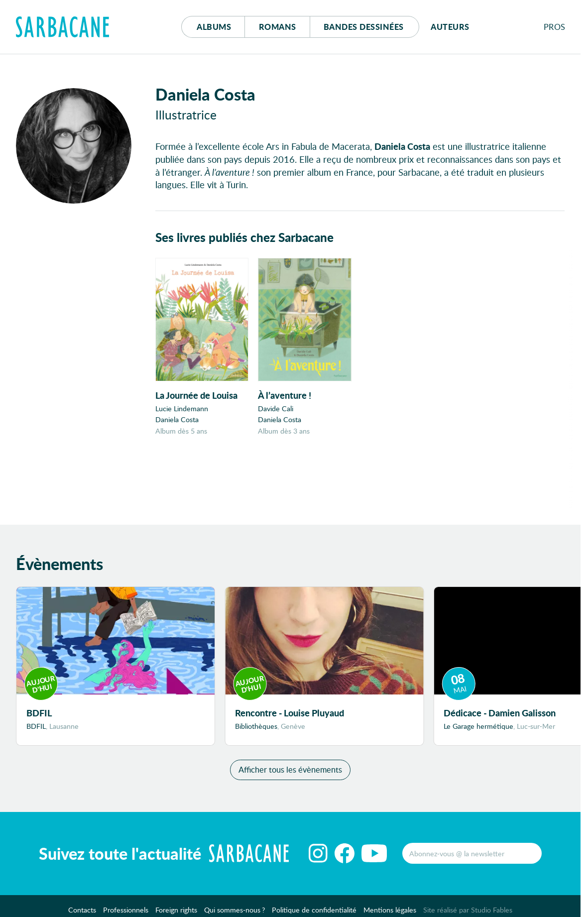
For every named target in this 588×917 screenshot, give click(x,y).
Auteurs (450, 27)
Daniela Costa (177, 419)
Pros (555, 27)
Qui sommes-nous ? (235, 910)
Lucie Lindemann (182, 408)
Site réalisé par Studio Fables (468, 910)
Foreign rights (176, 910)
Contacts (82, 910)
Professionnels (126, 910)
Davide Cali (276, 408)
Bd (364, 27)
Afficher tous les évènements (290, 769)
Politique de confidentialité (314, 910)
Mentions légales (390, 910)
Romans (278, 27)
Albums (214, 27)
